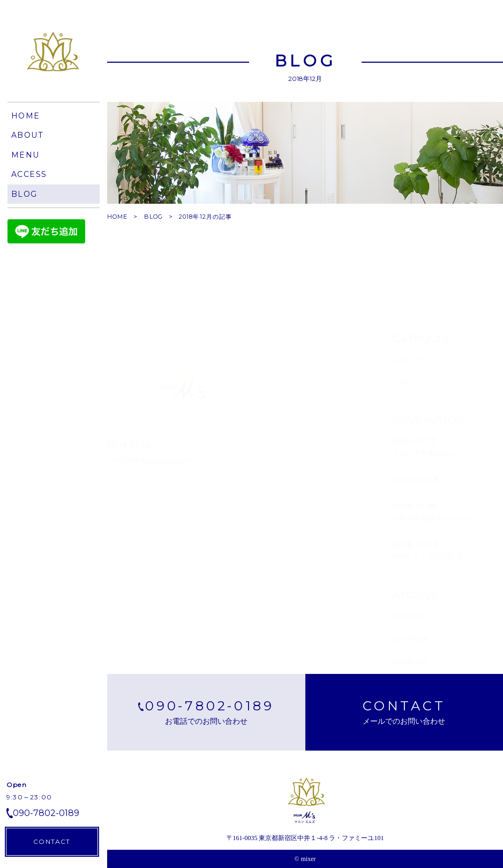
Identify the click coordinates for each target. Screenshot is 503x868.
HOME (117, 217)
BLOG (153, 217)
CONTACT (52, 841)
